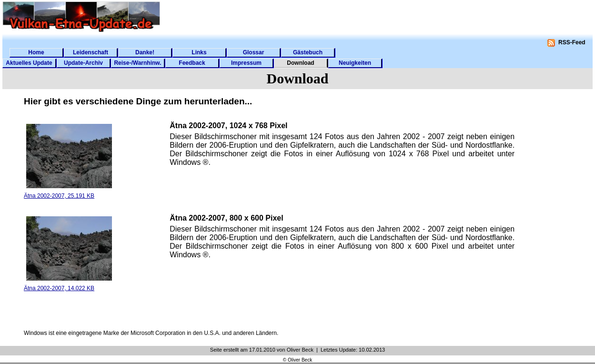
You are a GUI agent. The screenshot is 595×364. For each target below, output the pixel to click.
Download (300, 63)
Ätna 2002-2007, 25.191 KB (59, 196)
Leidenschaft (91, 52)
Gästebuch (308, 52)
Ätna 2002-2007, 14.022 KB (59, 288)
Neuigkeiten (355, 63)
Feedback (192, 63)
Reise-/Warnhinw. (137, 63)
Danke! (145, 52)
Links (199, 52)
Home (36, 52)
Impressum (246, 63)
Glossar (254, 52)
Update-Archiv (83, 63)
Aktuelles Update (29, 63)
